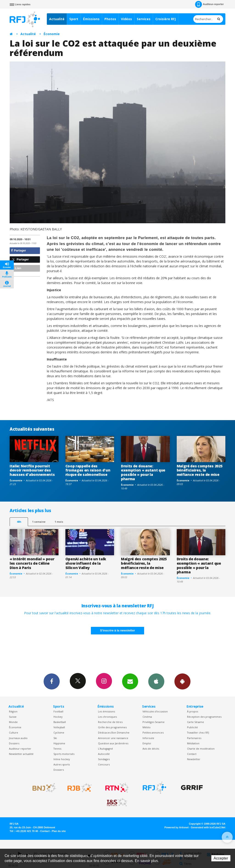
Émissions (91, 19)
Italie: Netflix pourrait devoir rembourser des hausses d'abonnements (32, 470)
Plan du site (59, 831)
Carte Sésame (196, 722)
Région (13, 711)
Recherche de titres (110, 722)
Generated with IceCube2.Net (208, 827)
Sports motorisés (64, 754)
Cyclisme (59, 733)
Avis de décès (151, 749)
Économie (52, 34)
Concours (104, 764)
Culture (14, 733)
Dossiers (14, 743)
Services (144, 19)
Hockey (58, 717)
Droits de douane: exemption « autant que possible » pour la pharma (143, 473)
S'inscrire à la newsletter (117, 630)
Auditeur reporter (20, 749)
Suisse (13, 717)
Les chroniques (107, 717)
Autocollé (104, 754)
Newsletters (130, 681)
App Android (182, 681)
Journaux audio (18, 738)
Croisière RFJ (166, 19)
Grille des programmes (112, 727)
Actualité (57, 19)
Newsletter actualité (21, 754)
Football (58, 711)
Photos (110, 19)
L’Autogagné (105, 749)
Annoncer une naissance (113, 738)
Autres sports (62, 764)
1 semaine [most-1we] (39, 522)
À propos (193, 711)
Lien (16, 268)
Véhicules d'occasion (155, 711)
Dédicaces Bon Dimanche (114, 733)
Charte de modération (201, 749)
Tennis (57, 749)
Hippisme (59, 743)
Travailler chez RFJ (198, 733)
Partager (18, 250)
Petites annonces (153, 733)
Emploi (147, 743)
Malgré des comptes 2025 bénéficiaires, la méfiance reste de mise (200, 470)
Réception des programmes (204, 717)
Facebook (52, 681)
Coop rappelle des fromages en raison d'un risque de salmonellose (88, 470)
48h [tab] (19, 522)
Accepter (221, 858)
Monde (13, 722)
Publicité (192, 727)
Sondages (104, 759)
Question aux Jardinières (113, 743)
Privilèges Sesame (154, 722)
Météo (147, 727)
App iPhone (156, 681)
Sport (74, 19)
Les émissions (106, 711)
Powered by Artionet (177, 827)
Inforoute (148, 738)
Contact (192, 754)
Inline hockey (62, 759)
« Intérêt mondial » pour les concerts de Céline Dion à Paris (32, 563)
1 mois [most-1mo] (59, 522)
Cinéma (147, 717)
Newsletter (194, 759)
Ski (55, 738)
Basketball (60, 722)
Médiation (193, 743)
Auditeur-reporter (209, 4)
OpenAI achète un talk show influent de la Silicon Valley (86, 563)
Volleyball (59, 727)
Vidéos (126, 19)
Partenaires (194, 738)
